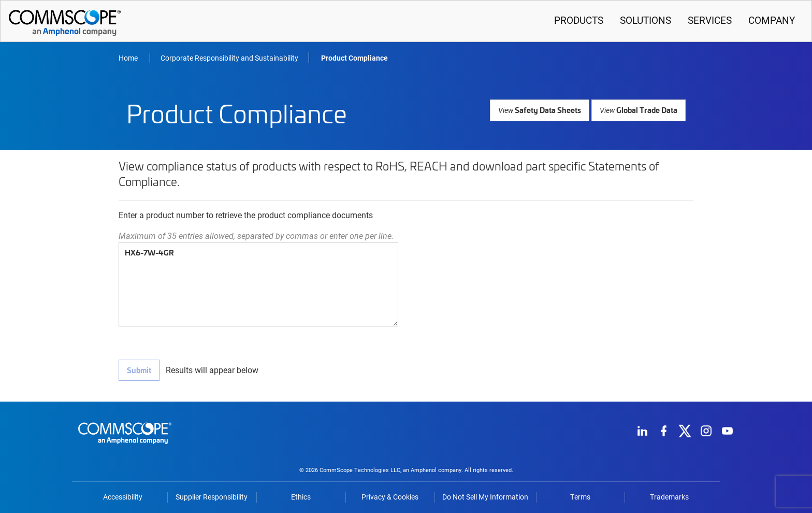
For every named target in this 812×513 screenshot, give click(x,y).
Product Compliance (354, 58)
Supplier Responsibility (212, 495)
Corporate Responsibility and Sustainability (229, 58)
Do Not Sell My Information (485, 495)
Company (772, 20)
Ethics (301, 495)
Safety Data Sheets (542, 110)
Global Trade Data (639, 110)
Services (710, 20)
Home (129, 58)
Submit (139, 370)
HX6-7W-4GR (258, 284)
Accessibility (123, 495)
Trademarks (669, 495)
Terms (580, 495)
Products (579, 20)
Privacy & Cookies (390, 495)
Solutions (646, 20)
